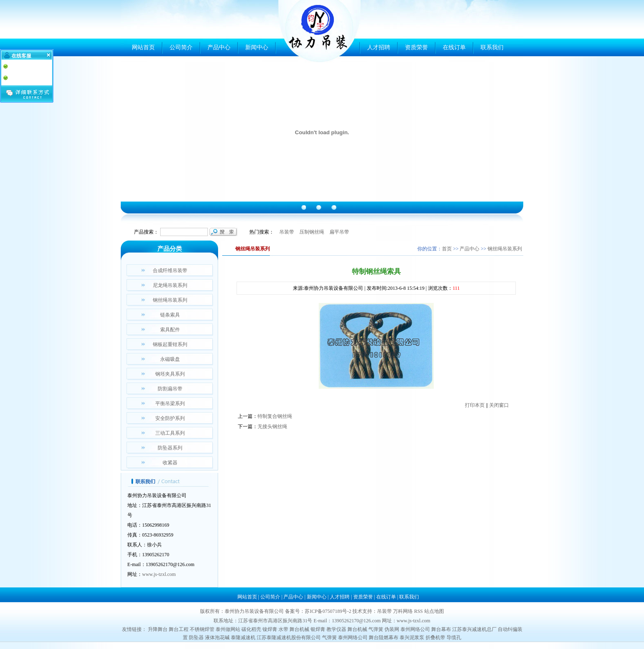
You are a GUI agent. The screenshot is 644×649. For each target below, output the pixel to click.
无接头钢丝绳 (272, 427)
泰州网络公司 (415, 629)
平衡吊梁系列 (170, 404)
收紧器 (170, 463)
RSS (418, 611)
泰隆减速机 (243, 638)
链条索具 (170, 315)
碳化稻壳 (251, 629)
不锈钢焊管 (202, 629)
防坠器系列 (170, 448)
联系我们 (492, 47)
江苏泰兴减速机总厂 (474, 629)
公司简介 (181, 47)
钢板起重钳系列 (170, 344)
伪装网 (392, 629)
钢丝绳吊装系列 (170, 300)
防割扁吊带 (170, 389)
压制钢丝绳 (312, 232)
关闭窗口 (499, 405)
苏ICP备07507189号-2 (328, 611)
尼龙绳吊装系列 (170, 285)
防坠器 (196, 638)
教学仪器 (336, 629)
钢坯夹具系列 (170, 374)
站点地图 (434, 611)
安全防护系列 (170, 418)
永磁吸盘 (170, 359)
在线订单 (454, 47)
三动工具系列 (170, 433)
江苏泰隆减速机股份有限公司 (289, 638)
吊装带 (287, 232)
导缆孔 (454, 638)
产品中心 (219, 47)
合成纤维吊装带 (170, 271)
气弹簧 (376, 629)
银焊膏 (318, 629)
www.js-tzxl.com (159, 574)
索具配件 (170, 330)
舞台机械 (299, 629)
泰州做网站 (228, 629)
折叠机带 (435, 638)
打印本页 (475, 405)
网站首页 (143, 47)
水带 (283, 629)
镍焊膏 (270, 629)
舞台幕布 (441, 629)
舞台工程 (179, 629)
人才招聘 (379, 47)
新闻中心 (257, 47)
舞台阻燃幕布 (384, 638)
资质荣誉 (416, 47)
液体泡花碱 (217, 638)
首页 (447, 249)
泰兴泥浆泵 (412, 638)
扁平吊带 (339, 232)
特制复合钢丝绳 (275, 416)
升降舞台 (158, 629)
